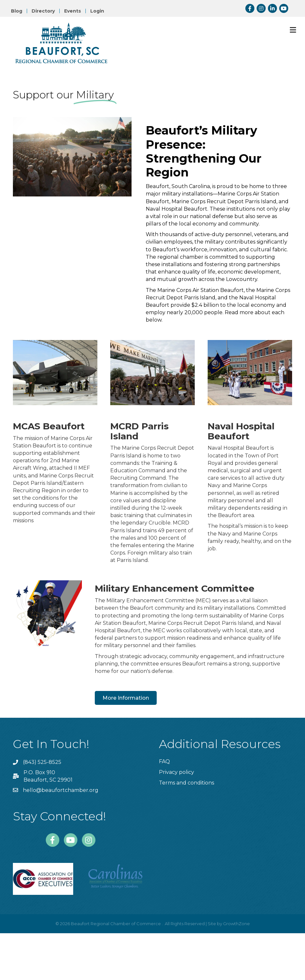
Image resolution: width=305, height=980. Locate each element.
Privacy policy (177, 772)
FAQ (164, 761)
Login (97, 11)
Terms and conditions (187, 783)
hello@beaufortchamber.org (61, 790)
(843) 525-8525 (42, 762)
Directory (43, 11)
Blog (17, 11)
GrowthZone (236, 924)
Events (73, 11)
